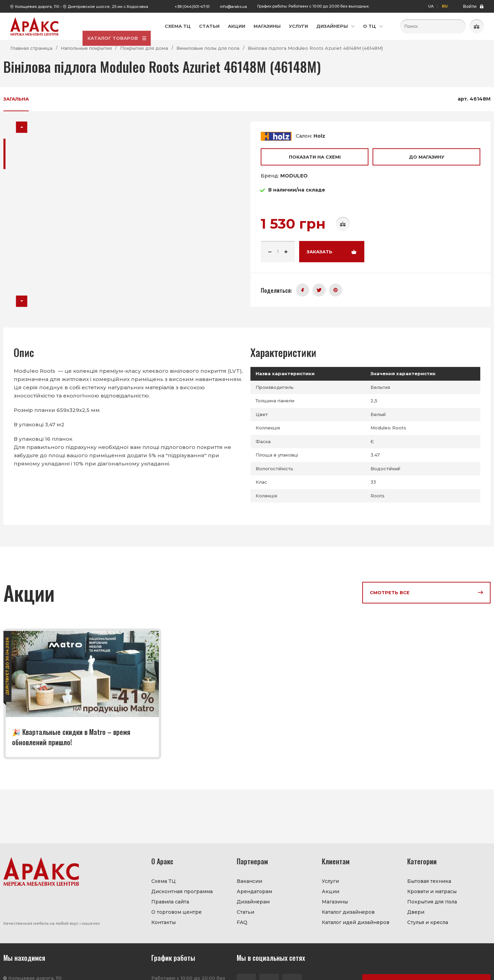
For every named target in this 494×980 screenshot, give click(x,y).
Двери (416, 912)
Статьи (209, 26)
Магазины (267, 26)
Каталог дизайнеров (348, 912)
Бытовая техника (429, 881)
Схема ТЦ (178, 26)
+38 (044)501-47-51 (192, 7)
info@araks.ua (233, 7)
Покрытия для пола (432, 902)
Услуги (298, 26)
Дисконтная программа (182, 891)
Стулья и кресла (428, 922)
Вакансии (249, 881)
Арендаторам (254, 891)
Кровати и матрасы (432, 891)
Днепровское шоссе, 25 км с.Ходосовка (108, 7)
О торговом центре (177, 912)
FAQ (242, 922)
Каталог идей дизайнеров (356, 922)
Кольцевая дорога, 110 (37, 7)
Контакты (163, 922)
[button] (22, 127)
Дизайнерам (253, 902)
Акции (237, 26)
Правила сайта (170, 902)
